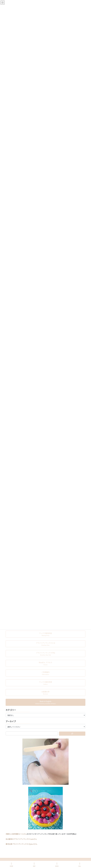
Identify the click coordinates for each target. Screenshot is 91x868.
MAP (34, 865)
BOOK (57, 865)
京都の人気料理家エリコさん (16, 834)
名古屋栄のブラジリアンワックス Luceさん (21, 839)
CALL (80, 865)
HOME (11, 865)
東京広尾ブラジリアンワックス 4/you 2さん (21, 844)
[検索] (72, 734)
